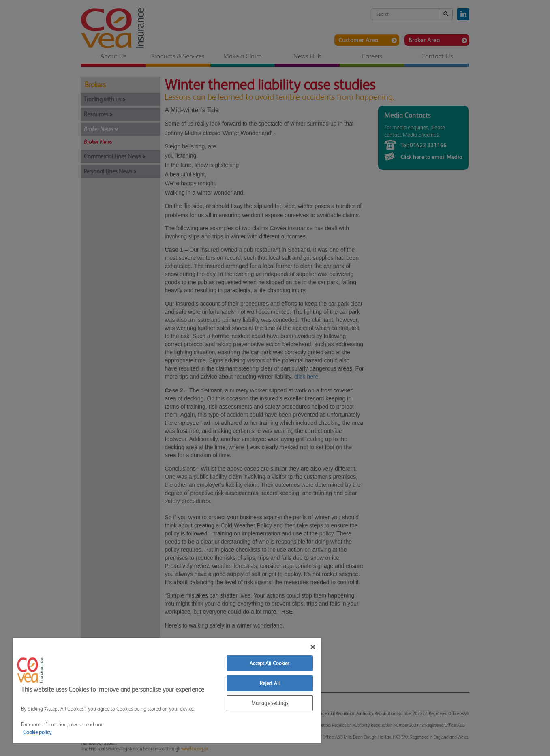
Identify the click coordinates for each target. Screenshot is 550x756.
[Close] (313, 647)
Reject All (270, 683)
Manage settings (270, 703)
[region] (167, 691)
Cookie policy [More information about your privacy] (37, 732)
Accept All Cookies (270, 663)
